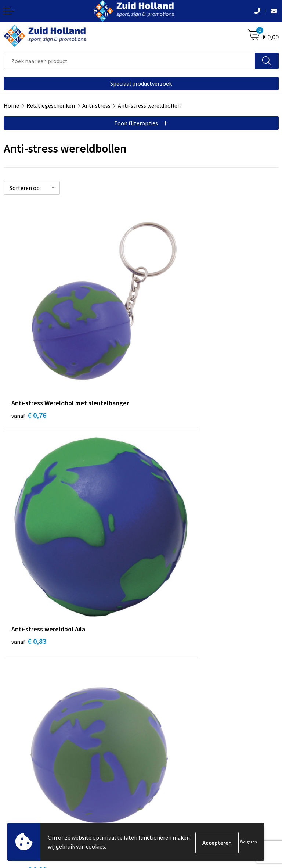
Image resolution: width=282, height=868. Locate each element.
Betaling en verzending (174, 615)
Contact (155, 593)
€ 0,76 (29, 357)
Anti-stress (96, 105)
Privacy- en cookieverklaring (39, 772)
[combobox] (129, 61)
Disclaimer (17, 784)
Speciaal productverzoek (141, 83)
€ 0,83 (166, 357)
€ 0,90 (29, 528)
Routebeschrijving (168, 626)
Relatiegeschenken (51, 105)
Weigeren (248, 842)
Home (11, 105)
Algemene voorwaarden (33, 761)
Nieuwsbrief (160, 604)
